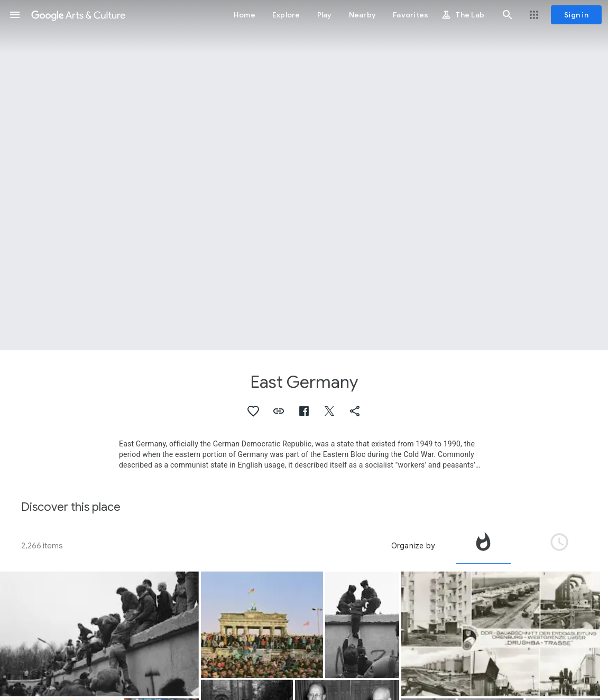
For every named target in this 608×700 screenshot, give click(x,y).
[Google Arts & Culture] (78, 15)
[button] (15, 15)
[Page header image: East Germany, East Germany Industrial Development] (304, 175)
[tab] (483, 546)
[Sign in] (576, 15)
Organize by (413, 546)
